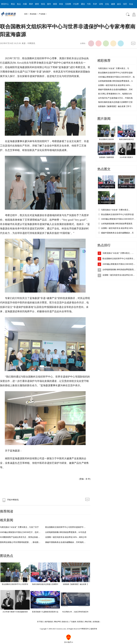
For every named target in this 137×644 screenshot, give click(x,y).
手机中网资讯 (10, 500)
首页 (26, 14)
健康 (113, 4)
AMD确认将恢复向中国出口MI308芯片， (118, 219)
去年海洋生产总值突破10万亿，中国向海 (115, 98)
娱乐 (119, 4)
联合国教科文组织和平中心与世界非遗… (120, 259)
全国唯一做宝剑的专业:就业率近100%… (119, 275)
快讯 (43, 4)
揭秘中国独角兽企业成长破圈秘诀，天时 (115, 90)
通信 (83, 4)
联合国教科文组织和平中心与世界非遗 (117, 215)
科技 (61, 4)
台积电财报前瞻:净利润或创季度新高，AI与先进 (66, 532)
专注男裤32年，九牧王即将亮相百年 (75, 612)
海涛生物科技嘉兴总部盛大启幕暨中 (45, 584)
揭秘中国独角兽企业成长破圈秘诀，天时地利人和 (66, 542)
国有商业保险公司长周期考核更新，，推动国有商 (21, 542)
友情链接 (96, 622)
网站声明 (57, 622)
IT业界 (76, 4)
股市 (49, 4)
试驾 (101, 4)
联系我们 (81, 622)
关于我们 (40, 622)
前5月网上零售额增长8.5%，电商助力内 (115, 94)
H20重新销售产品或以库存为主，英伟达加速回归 (21, 537)
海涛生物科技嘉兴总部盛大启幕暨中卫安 (115, 102)
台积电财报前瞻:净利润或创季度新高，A (115, 81)
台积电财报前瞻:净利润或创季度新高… (119, 270)
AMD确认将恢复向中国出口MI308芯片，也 (116, 77)
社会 (131, 4)
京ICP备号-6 (69, 642)
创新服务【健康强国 (106, 157)
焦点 (19, 4)
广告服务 (73, 622)
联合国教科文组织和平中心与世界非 (15, 584)
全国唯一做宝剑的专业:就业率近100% (117, 228)
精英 (55, 4)
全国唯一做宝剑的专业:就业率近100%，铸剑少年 (66, 537)
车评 (95, 4)
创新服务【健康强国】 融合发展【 (75, 584)
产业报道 (42, 14)
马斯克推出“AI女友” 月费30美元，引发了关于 (19, 527)
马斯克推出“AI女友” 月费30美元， (116, 210)
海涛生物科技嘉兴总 (126, 139)
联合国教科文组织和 (106, 139)
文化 (107, 4)
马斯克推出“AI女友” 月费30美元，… (118, 253)
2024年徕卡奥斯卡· (127, 157)
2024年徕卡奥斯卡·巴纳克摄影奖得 (15, 612)
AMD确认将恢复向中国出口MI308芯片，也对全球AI (22, 532)
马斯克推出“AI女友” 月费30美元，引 (114, 68)
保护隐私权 (49, 622)
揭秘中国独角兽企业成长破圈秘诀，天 (117, 233)
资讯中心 (5, 4)
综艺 (125, 4)
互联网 (68, 4)
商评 (31, 4)
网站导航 (88, 622)
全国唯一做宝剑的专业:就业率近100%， (115, 85)
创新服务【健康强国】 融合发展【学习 (115, 106)
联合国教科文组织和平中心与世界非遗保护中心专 (66, 527)
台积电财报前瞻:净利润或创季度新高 (117, 224)
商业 (13, 4)
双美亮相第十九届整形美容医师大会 (45, 612)
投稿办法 (65, 622)
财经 (37, 4)
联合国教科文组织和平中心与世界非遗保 (115, 73)
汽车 (89, 4)
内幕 (25, 4)
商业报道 (33, 14)
